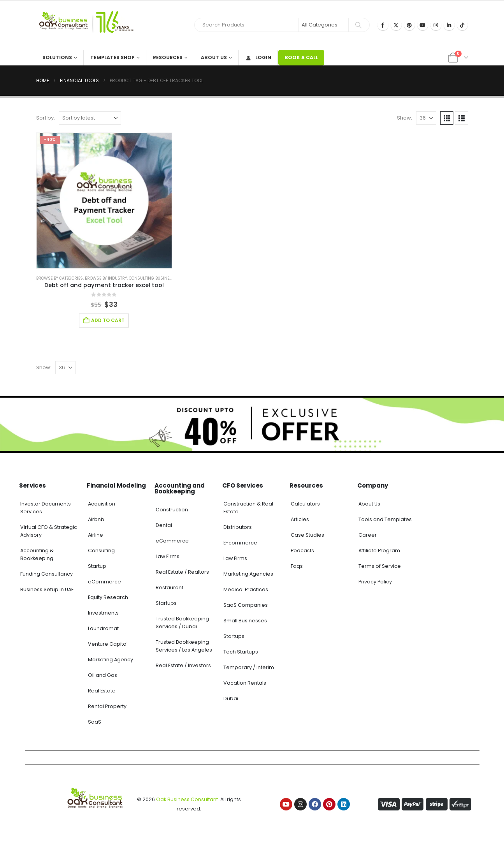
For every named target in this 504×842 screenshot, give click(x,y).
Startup (97, 566)
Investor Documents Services (46, 508)
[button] (447, 118)
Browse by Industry (106, 278)
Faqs (297, 566)
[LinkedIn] (449, 25)
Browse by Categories (60, 278)
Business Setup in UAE (47, 589)
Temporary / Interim (249, 667)
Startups (166, 603)
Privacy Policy (375, 582)
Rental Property (107, 706)
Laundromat (103, 628)
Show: (405, 118)
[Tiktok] (462, 25)
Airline (96, 535)
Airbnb (96, 519)
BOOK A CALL (301, 57)
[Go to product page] (104, 201)
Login (258, 57)
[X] (396, 25)
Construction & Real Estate (248, 508)
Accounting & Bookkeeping (37, 554)
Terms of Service (380, 566)
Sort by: (46, 118)
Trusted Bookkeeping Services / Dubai (182, 623)
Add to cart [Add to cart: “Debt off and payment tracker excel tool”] (108, 320)
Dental (164, 525)
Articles (300, 519)
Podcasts (302, 550)
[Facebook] (383, 25)
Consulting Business (152, 278)
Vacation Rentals (245, 683)
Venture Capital (108, 644)
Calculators (305, 504)
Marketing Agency (111, 660)
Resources (168, 57)
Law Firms (168, 556)
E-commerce (240, 543)
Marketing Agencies (248, 574)
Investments (103, 613)
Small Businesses (245, 621)
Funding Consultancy (47, 574)
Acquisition (102, 504)
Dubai (231, 698)
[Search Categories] (323, 25)
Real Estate (102, 691)
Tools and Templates (385, 519)
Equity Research (108, 597)
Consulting (101, 550)
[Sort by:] (90, 118)
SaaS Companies (246, 605)
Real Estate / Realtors (182, 572)
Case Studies (307, 535)
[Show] (426, 118)
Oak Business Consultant (187, 799)
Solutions (57, 57)
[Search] (358, 25)
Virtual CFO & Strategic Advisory (49, 531)
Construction (172, 510)
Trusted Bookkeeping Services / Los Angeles (184, 646)
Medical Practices (246, 589)
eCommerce (104, 582)
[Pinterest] (409, 25)
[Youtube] (423, 25)
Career (368, 535)
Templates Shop (112, 57)
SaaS (95, 722)
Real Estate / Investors (183, 665)
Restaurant (169, 587)
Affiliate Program (379, 550)
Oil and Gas (103, 675)
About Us (214, 57)
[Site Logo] (85, 26)
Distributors (238, 527)
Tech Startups (241, 652)
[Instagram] (436, 25)
